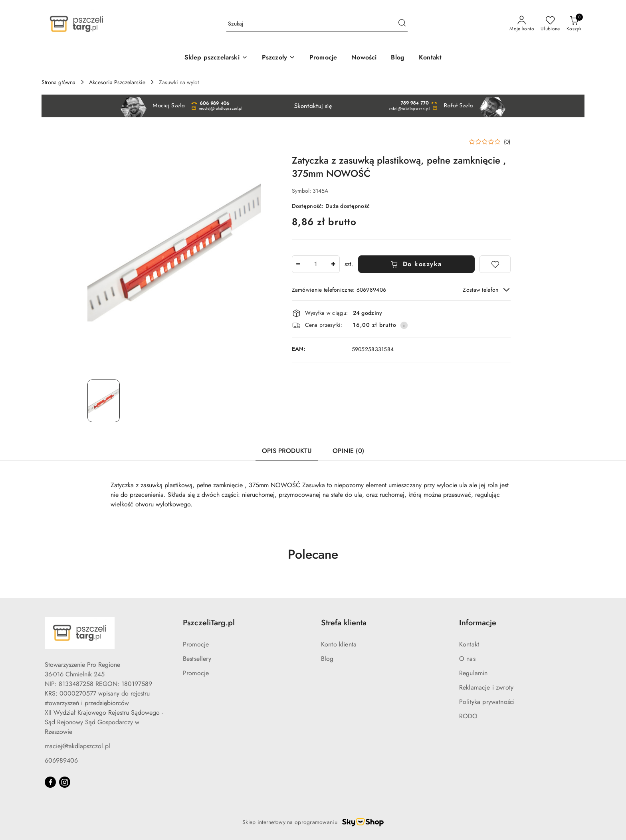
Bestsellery (197, 659)
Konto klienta (339, 644)
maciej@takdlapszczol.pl (77, 746)
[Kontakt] (430, 58)
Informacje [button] (478, 623)
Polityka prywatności (487, 702)
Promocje (196, 644)
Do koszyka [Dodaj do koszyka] (416, 264)
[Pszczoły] (278, 58)
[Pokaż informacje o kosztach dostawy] (404, 325)
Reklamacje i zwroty (486, 687)
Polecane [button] (313, 554)
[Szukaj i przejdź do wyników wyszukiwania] (402, 24)
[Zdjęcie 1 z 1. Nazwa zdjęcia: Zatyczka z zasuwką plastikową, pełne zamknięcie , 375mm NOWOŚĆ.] (104, 401)
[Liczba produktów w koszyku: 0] (574, 24)
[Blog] (398, 58)
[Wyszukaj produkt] (317, 24)
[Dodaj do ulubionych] (495, 264)
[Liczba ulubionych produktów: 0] (550, 24)
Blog (327, 659)
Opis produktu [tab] (287, 451)
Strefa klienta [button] (344, 623)
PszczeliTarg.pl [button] (209, 623)
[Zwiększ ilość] (333, 264)
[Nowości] (364, 58)
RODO (469, 716)
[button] (490, 142)
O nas (467, 659)
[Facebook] (50, 782)
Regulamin (473, 673)
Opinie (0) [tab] (348, 451)
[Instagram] (65, 782)
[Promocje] (323, 58)
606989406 (61, 760)
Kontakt (469, 644)
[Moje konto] (522, 24)
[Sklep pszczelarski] (216, 58)
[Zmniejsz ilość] (298, 264)
